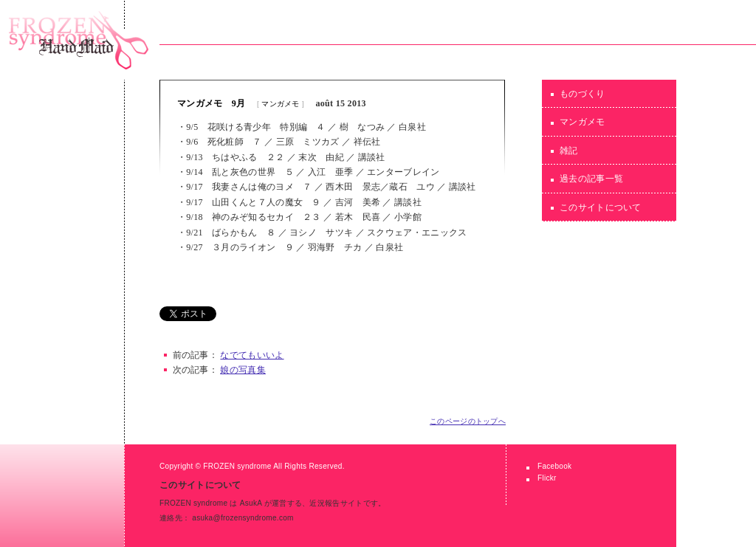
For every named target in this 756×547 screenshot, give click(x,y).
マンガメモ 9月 (211, 103)
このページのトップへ (468, 421)
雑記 (569, 151)
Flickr (547, 478)
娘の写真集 (243, 370)
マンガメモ (281, 104)
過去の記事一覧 (591, 179)
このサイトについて (601, 207)
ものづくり (583, 94)
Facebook (554, 466)
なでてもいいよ (252, 355)
